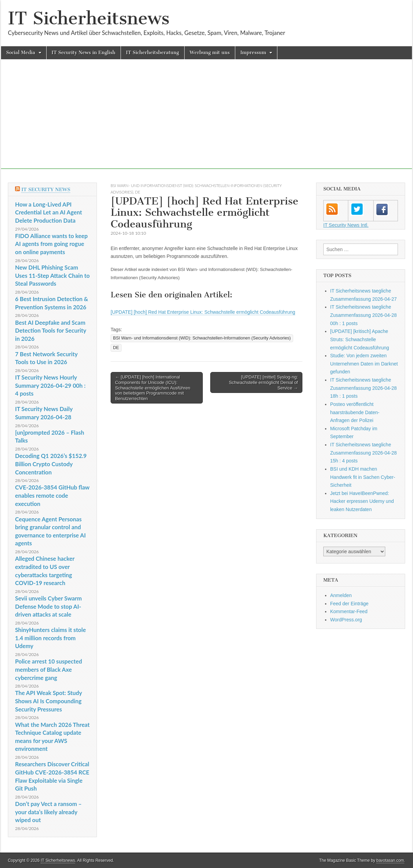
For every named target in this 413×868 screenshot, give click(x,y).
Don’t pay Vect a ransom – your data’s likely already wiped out (48, 812)
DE (137, 192)
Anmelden (341, 595)
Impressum (253, 53)
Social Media (21, 53)
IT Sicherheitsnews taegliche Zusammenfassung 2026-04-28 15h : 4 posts (364, 453)
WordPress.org (346, 620)
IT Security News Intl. (346, 225)
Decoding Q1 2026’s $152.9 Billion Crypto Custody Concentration (51, 464)
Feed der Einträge (349, 604)
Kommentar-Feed (349, 611)
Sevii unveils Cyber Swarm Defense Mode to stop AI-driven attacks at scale (48, 606)
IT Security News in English (84, 53)
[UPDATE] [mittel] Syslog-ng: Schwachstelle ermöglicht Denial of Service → (263, 382)
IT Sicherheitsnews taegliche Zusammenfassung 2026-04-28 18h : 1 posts (364, 388)
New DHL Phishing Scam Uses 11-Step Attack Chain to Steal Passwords (52, 275)
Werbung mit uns (210, 53)
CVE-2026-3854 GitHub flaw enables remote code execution (52, 495)
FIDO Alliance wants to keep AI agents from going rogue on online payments (51, 244)
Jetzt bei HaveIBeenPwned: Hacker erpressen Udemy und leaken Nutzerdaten (362, 501)
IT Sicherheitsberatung (153, 53)
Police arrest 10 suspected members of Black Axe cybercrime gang (49, 669)
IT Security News (46, 190)
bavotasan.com (390, 860)
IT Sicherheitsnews (89, 18)
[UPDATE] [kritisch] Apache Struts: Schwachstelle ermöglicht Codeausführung (360, 339)
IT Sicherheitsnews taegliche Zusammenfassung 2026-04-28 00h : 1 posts (364, 315)
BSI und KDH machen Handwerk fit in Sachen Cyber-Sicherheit (363, 477)
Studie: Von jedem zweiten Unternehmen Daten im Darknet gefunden (364, 364)
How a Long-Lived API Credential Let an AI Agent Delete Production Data (49, 212)
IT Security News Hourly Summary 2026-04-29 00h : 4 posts (50, 385)
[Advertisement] (206, 121)
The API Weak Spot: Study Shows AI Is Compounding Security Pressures (48, 701)
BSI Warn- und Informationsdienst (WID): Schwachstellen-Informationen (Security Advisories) (202, 338)
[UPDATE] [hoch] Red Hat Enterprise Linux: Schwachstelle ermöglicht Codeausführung (203, 312)
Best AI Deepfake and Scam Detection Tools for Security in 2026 (51, 331)
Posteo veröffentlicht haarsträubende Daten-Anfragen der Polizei (355, 412)
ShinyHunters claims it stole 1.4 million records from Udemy (51, 638)
